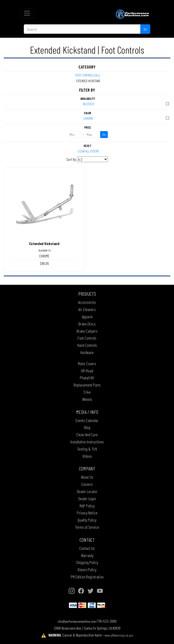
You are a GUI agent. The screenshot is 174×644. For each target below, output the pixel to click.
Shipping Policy (87, 562)
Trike (87, 392)
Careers (87, 484)
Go (145, 29)
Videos (87, 456)
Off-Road (87, 371)
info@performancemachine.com (77, 621)
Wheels (87, 399)
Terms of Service (87, 527)
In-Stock (126, 104)
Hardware (87, 352)
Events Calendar (87, 420)
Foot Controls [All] (88, 75)
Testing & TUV (87, 449)
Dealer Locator (87, 491)
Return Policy (87, 570)
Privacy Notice (87, 513)
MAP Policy (87, 506)
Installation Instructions (87, 442)
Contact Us (87, 548)
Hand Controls (87, 345)
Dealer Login (87, 499)
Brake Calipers (87, 331)
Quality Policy (87, 520)
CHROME (127, 118)
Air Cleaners (87, 309)
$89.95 (44, 263)
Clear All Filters (88, 151)
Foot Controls (87, 338)
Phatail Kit (87, 378)
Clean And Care (87, 434)
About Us (87, 477)
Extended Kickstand (44, 243)
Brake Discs (87, 324)
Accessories (87, 302)
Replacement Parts (87, 385)
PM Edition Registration (87, 577)
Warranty (87, 555)
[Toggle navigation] (27, 13)
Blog (87, 427)
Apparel (87, 317)
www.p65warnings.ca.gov (119, 635)
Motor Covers (87, 363)
